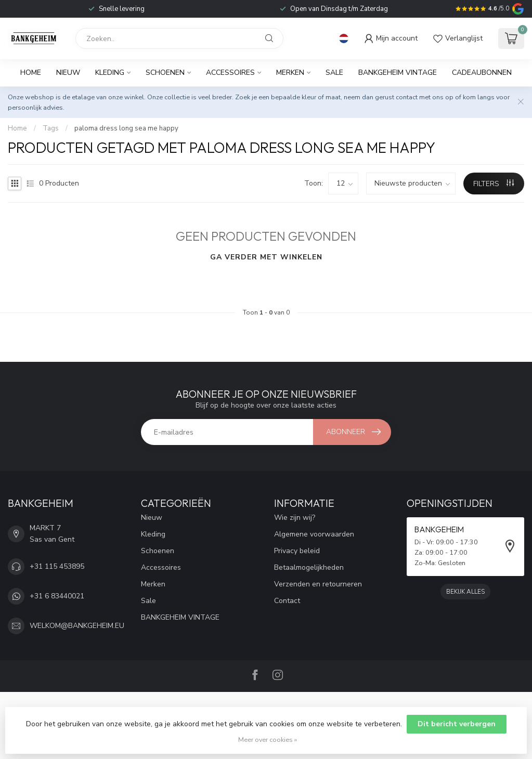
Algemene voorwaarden (314, 534)
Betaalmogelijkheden (309, 567)
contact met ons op (425, 97)
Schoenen (165, 73)
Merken (290, 73)
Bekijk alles (465, 592)
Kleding (110, 73)
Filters (494, 184)
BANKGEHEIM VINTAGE (398, 73)
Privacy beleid (297, 551)
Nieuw (68, 73)
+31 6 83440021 (57, 596)
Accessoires (230, 73)
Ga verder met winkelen (266, 257)
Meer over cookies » (268, 740)
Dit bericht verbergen (457, 724)
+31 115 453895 (57, 566)
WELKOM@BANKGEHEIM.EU (77, 626)
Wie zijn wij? (295, 518)
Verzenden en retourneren (318, 584)
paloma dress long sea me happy (126, 128)
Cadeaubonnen (482, 73)
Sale (334, 73)
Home (31, 73)
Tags (51, 128)
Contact (287, 601)
